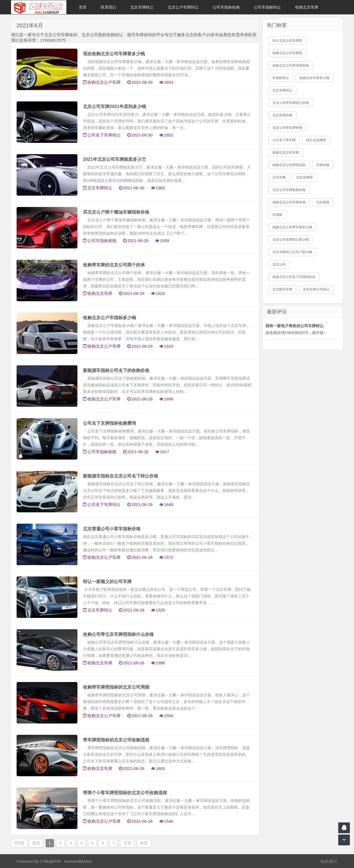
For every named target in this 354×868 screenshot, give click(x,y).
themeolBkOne (78, 861)
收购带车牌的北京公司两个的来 (114, 265)
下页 (127, 843)
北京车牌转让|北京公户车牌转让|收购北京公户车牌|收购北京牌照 (39, 7)
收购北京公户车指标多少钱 (110, 318)
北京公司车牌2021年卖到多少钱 (114, 107)
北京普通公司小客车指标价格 (112, 529)
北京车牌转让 (142, 7)
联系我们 (108, 7)
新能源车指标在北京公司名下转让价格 (121, 476)
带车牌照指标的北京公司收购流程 (116, 740)
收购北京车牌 (307, 7)
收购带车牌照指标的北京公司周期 (116, 687)
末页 (144, 843)
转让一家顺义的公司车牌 (107, 582)
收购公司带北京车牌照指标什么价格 (118, 634)
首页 (83, 7)
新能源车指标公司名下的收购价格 (116, 370)
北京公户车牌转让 (183, 7)
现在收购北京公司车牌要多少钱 (114, 54)
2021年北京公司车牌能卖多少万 (114, 159)
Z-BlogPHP (50, 861)
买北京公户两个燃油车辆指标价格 (116, 212)
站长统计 (329, 861)
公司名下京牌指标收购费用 (110, 423)
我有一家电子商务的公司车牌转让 (295, 326)
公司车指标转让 (267, 7)
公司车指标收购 (226, 7)
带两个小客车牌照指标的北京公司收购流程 (125, 793)
